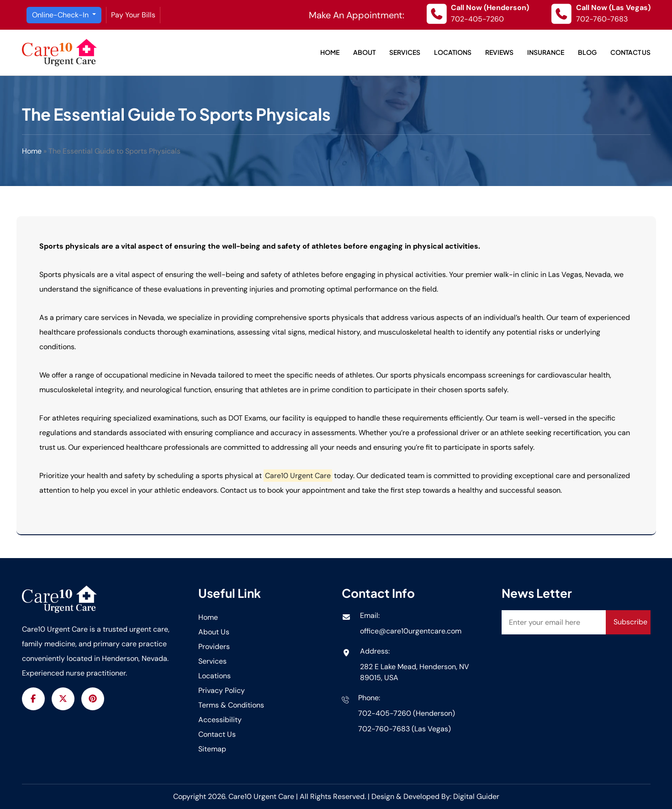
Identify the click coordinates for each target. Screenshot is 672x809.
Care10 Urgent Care (262, 796)
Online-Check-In (61, 15)
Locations (453, 52)
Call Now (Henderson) (490, 8)
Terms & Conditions (231, 705)
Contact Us (630, 52)
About (364, 52)
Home (330, 52)
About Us (214, 632)
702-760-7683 (602, 19)
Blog (587, 52)
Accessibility (220, 720)
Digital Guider (476, 796)
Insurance (546, 52)
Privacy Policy (222, 690)
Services (405, 52)
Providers (214, 647)
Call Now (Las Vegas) (613, 8)
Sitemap (212, 749)
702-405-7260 (477, 19)
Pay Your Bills (133, 15)
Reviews (499, 52)
